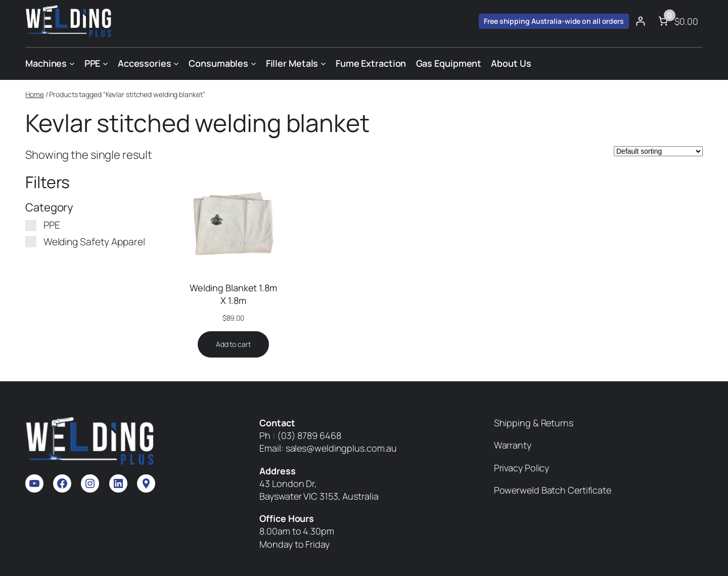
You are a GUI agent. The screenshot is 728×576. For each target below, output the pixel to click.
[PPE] (31, 226)
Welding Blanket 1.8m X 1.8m (233, 294)
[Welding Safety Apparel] (31, 242)
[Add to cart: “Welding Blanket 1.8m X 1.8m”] (233, 344)
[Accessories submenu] (176, 63)
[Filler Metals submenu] (323, 63)
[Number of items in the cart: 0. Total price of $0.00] (677, 21)
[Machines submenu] (72, 63)
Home (35, 94)
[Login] (640, 21)
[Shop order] (658, 151)
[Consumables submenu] (254, 63)
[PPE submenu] (105, 63)
